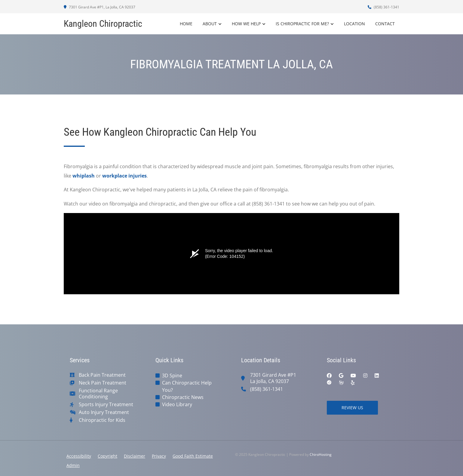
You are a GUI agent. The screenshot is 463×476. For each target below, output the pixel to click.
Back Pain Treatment (102, 375)
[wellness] (341, 383)
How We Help (246, 24)
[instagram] (365, 376)
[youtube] (353, 376)
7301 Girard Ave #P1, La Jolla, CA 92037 (100, 7)
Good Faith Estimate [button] (193, 456)
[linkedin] (377, 376)
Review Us (352, 408)
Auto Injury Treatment (104, 412)
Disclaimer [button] (135, 456)
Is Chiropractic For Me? (302, 24)
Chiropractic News (183, 397)
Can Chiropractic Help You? (187, 386)
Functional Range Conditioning (98, 394)
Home (186, 24)
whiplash (84, 176)
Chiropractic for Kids (102, 420)
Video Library (177, 404)
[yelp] (353, 383)
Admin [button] (73, 465)
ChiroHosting (321, 454)
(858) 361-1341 (383, 7)
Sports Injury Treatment (106, 405)
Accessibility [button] (79, 456)
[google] (341, 376)
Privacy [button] (159, 456)
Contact (385, 24)
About (210, 24)
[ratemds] (329, 383)
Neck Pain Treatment (103, 383)
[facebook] (329, 376)
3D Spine (172, 376)
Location (354, 24)
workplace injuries (124, 176)
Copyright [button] (107, 456)
